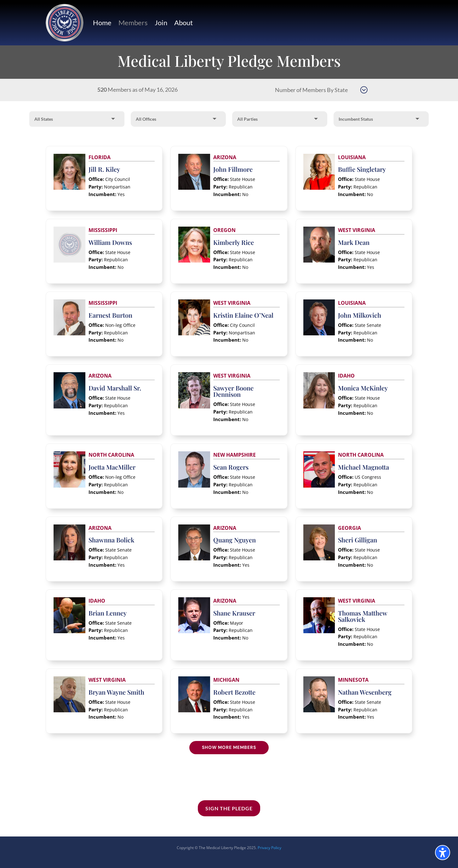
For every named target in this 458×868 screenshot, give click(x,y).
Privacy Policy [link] (269, 848)
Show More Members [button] (229, 747)
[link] (65, 23)
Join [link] (161, 23)
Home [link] (102, 23)
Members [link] (133, 23)
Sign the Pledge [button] (229, 808)
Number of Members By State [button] (311, 90)
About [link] (183, 23)
